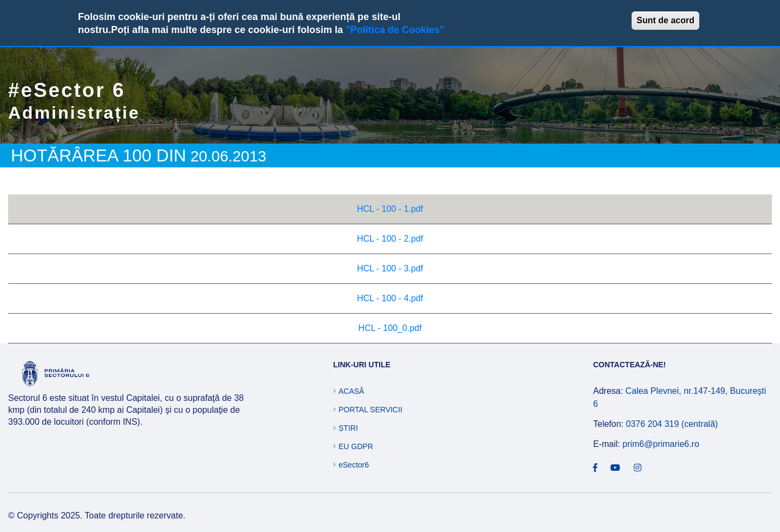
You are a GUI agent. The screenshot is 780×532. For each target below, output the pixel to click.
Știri (348, 428)
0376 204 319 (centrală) (672, 424)
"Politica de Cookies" (395, 30)
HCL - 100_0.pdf (390, 328)
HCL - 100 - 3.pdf (390, 268)
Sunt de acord (665, 20)
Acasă (351, 391)
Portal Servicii (370, 410)
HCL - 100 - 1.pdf (390, 209)
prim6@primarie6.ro (661, 444)
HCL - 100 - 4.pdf (390, 298)
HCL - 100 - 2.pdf (390, 239)
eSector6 (354, 465)
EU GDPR (356, 446)
